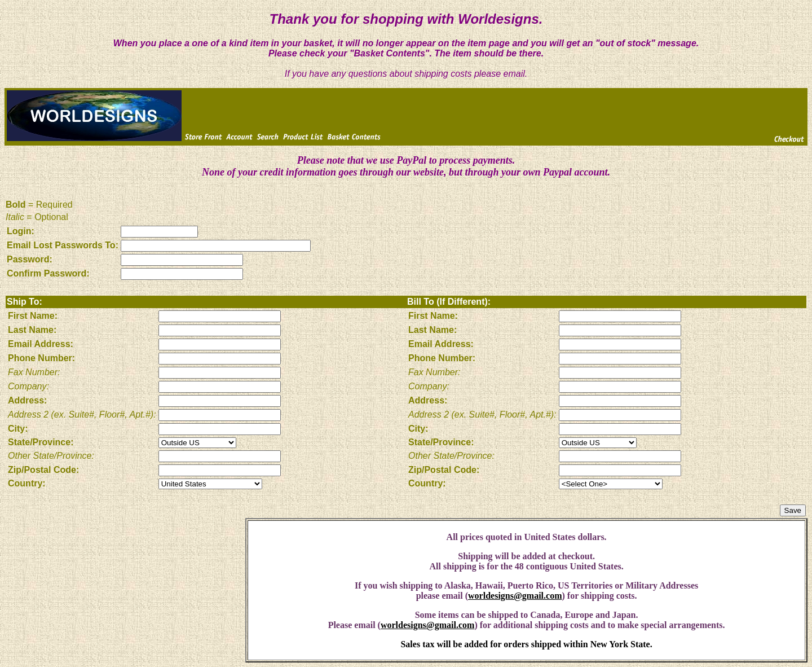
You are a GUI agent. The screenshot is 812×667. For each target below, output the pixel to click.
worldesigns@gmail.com (515, 596)
